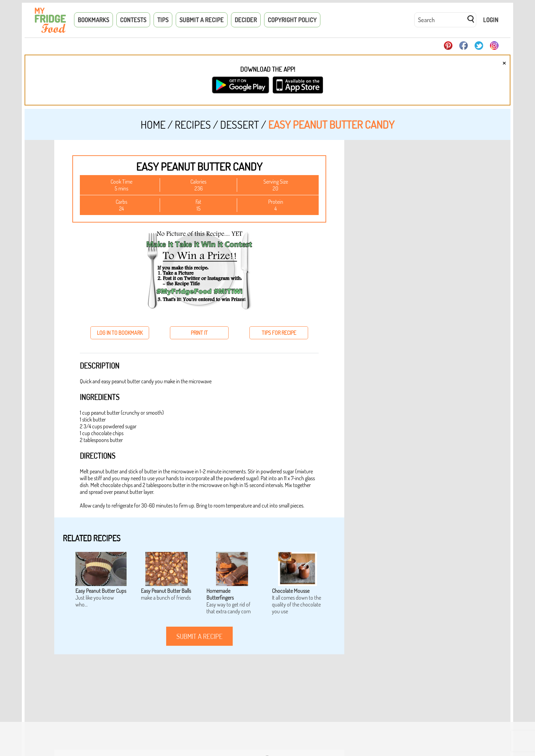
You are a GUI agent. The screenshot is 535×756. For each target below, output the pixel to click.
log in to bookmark (120, 333)
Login (491, 20)
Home (153, 124)
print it (199, 333)
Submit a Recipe (202, 20)
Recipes (193, 124)
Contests (133, 20)
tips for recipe (279, 333)
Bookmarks (93, 20)
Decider (246, 20)
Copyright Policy (292, 20)
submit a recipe (199, 636)
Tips (163, 20)
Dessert (240, 124)
